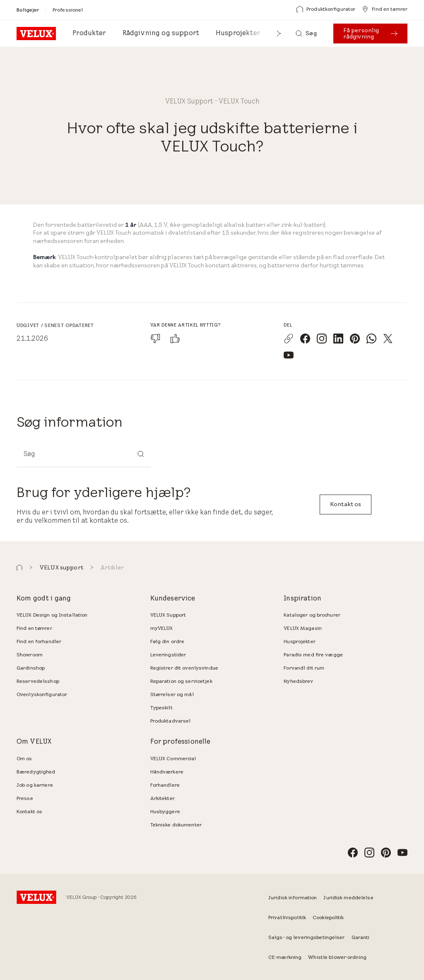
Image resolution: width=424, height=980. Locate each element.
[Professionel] (68, 10)
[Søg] (306, 34)
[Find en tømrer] (385, 9)
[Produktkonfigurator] (326, 9)
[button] (279, 34)
